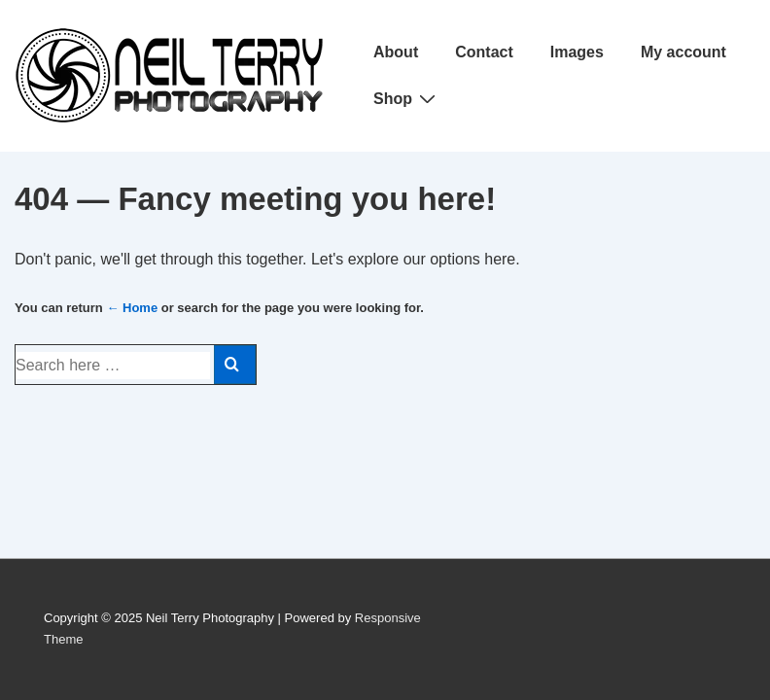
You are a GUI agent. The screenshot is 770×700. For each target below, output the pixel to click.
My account (683, 52)
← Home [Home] (132, 308)
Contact (484, 52)
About (396, 52)
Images (577, 52)
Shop (407, 98)
